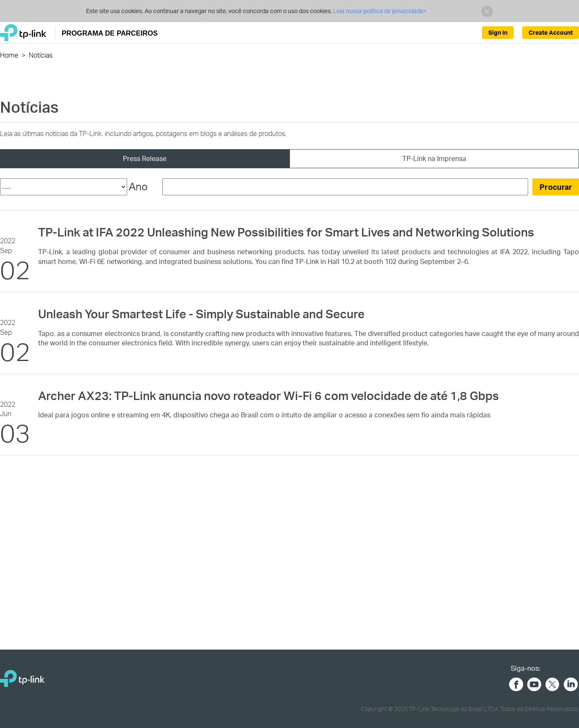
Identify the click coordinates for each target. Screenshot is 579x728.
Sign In (498, 32)
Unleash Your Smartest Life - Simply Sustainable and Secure (201, 314)
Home (9, 55)
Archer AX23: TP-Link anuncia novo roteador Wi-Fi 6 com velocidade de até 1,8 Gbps (269, 395)
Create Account (551, 32)
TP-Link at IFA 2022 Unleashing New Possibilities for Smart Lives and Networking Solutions (286, 232)
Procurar (556, 187)
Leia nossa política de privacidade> (380, 11)
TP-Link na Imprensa (434, 158)
